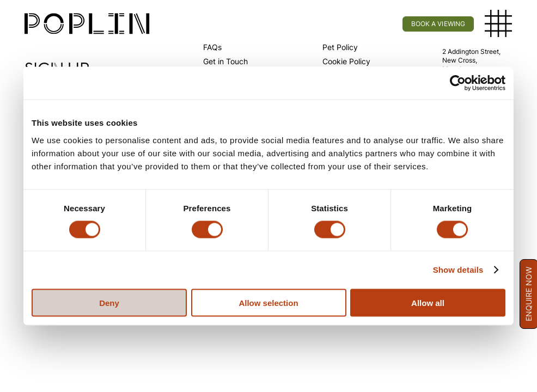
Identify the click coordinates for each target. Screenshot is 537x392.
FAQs (212, 47)
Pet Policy (340, 47)
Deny (109, 302)
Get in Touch (225, 61)
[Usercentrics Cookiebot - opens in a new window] (458, 83)
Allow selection (268, 302)
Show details (458, 270)
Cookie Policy (346, 61)
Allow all (428, 302)
